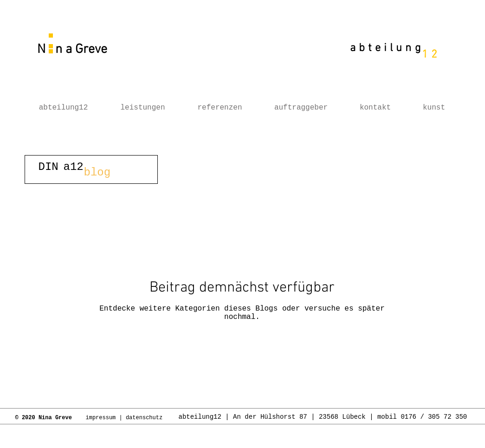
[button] (91, 169)
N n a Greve (71, 50)
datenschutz (146, 418)
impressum (101, 418)
